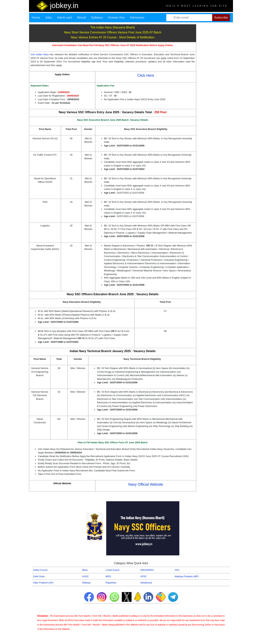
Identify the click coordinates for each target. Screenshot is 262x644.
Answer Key (116, 18)
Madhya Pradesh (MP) (187, 576)
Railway (86, 583)
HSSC (85, 576)
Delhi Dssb (39, 576)
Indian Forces (40, 570)
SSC (177, 570)
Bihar (85, 570)
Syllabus (97, 18)
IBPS (108, 576)
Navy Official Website (146, 484)
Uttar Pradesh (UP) (43, 583)
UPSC (143, 576)
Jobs (49, 18)
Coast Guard (112, 570)
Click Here (146, 75)
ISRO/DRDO (147, 570)
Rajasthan (111, 583)
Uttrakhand (146, 583)
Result (82, 18)
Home (36, 18)
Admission (137, 18)
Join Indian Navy (40, 54)
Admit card (64, 18)
